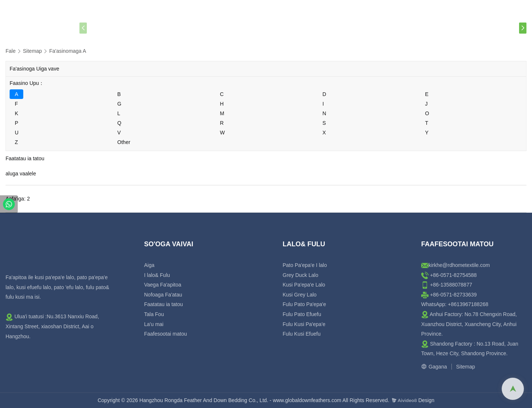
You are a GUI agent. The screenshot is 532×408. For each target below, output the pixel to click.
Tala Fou (342, 28)
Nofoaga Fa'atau (163, 295)
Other (124, 142)
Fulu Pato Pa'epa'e (304, 304)
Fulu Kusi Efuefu (302, 334)
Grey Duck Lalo (300, 275)
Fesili (497, 28)
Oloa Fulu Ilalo (209, 28)
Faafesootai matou (442, 28)
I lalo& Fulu (157, 275)
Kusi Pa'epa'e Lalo (304, 285)
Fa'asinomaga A (68, 51)
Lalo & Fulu (142, 28)
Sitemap (32, 51)
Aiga (101, 28)
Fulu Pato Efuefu (302, 314)
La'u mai (384, 28)
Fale (11, 51)
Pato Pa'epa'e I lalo (305, 265)
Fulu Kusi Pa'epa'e (304, 324)
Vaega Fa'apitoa (163, 285)
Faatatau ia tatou (285, 28)
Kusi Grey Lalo (300, 295)
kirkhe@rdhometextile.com (459, 265)
